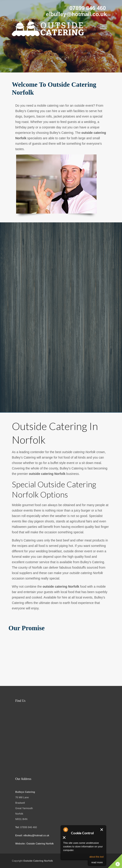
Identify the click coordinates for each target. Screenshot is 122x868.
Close (102, 830)
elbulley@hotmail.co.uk (36, 835)
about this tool (97, 857)
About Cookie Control (65, 830)
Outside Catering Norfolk (40, 844)
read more (97, 862)
